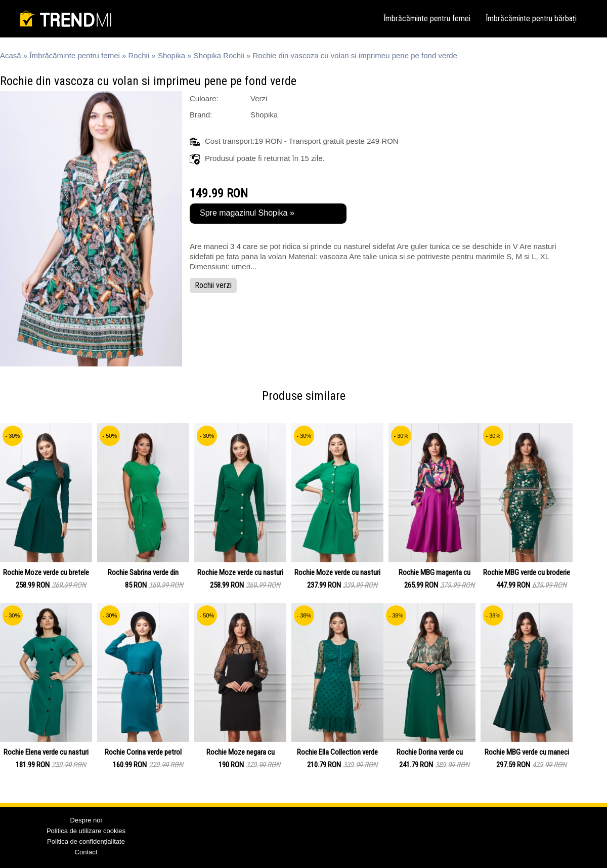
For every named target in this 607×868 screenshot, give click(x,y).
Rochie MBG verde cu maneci (527, 752)
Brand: (201, 115)
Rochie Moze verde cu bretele (46, 572)
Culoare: (204, 98)
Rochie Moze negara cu (241, 752)
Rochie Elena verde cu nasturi (46, 752)
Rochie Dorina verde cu (430, 752)
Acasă (11, 55)
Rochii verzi (213, 285)
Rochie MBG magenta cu (435, 572)
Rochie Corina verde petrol (143, 752)
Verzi (259, 98)
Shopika (171, 55)
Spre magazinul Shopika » (247, 213)
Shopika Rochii (219, 55)
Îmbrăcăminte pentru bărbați (531, 18)
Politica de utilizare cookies (86, 831)
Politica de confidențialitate (86, 841)
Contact (86, 852)
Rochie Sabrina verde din (143, 572)
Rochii (139, 55)
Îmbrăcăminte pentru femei (427, 18)
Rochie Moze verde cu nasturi (240, 572)
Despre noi (86, 820)
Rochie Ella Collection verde (337, 752)
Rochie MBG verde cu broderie (527, 572)
